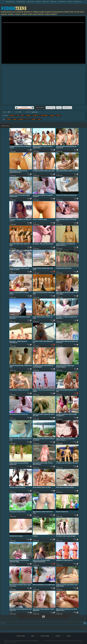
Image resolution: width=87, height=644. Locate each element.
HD (18, 116)
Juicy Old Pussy (62, 2)
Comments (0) (67, 108)
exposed (21, 119)
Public (58, 116)
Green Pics (70, 2)
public (34, 119)
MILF (22, 116)
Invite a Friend (45, 636)
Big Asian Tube (78, 2)
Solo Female (44, 116)
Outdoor (28, 116)
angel (15, 119)
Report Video (51, 108)
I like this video (17, 108)
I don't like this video (32, 108)
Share (59, 108)
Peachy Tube (53, 2)
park (39, 119)
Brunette (12, 116)
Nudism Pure (46, 2)
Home (33, 636)
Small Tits (36, 116)
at (26, 119)
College (52, 116)
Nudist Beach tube (10, 2)
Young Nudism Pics (21, 2)
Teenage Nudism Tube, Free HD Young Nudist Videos (26, 641)
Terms (69, 636)
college (9, 119)
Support (58, 636)
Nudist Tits (38, 2)
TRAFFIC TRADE (21, 636)
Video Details (40, 108)
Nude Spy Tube (31, 2)
